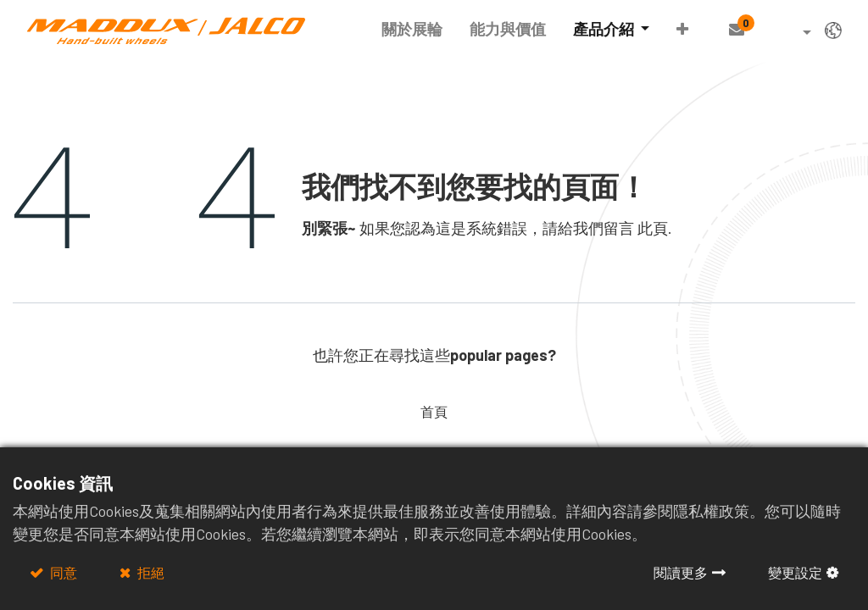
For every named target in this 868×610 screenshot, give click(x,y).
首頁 (434, 411)
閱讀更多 (681, 572)
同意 (62, 572)
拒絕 (150, 572)
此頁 (653, 228)
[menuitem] (412, 29)
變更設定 (795, 572)
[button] (682, 29)
